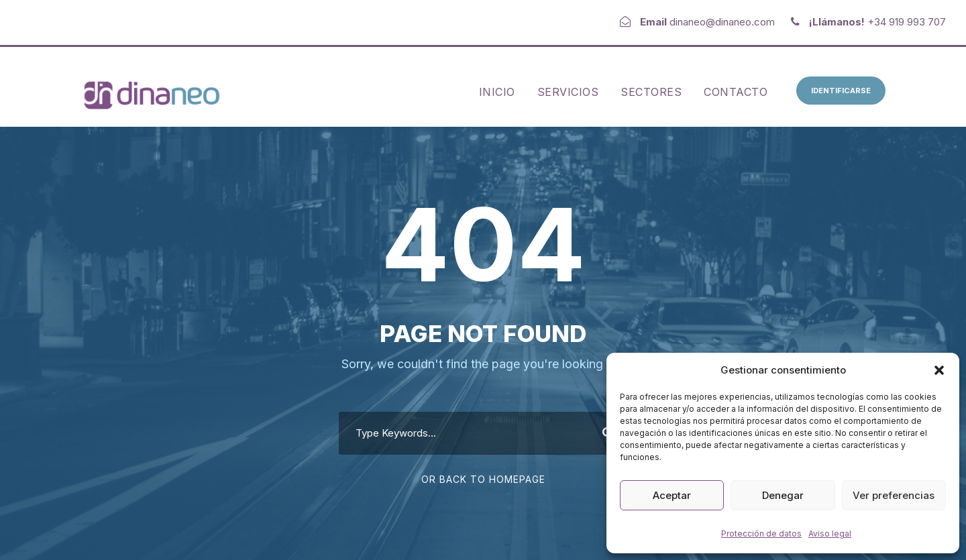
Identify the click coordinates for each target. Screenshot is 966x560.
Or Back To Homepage (483, 479)
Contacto (736, 92)
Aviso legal (830, 534)
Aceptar (672, 495)
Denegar (783, 495)
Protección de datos (761, 534)
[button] (939, 370)
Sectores (651, 92)
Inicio (497, 92)
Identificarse (841, 91)
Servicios (568, 92)
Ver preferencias (894, 495)
